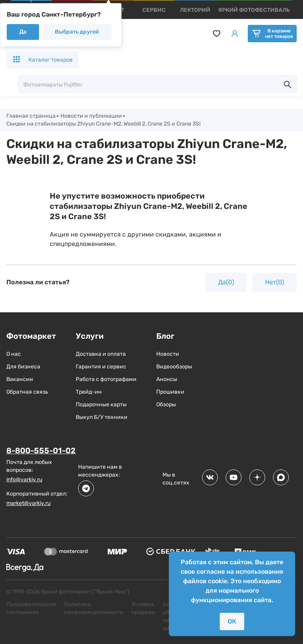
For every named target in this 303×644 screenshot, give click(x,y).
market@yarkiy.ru (28, 503)
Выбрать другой (77, 32)
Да (23, 32)
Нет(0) (275, 282)
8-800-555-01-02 (42, 451)
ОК (232, 621)
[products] (154, 10)
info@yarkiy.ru (24, 480)
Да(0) (226, 282)
